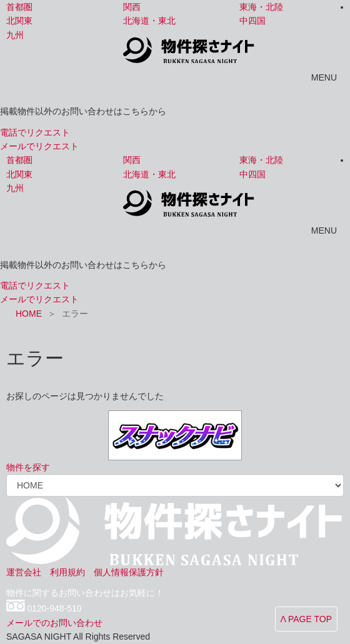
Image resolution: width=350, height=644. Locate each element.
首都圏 (19, 7)
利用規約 (67, 572)
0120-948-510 (54, 609)
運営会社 (24, 572)
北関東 (19, 21)
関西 (132, 7)
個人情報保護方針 (129, 572)
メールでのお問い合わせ (54, 623)
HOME (29, 314)
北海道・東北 (149, 21)
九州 (15, 35)
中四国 (252, 21)
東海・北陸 (261, 7)
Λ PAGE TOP (307, 619)
